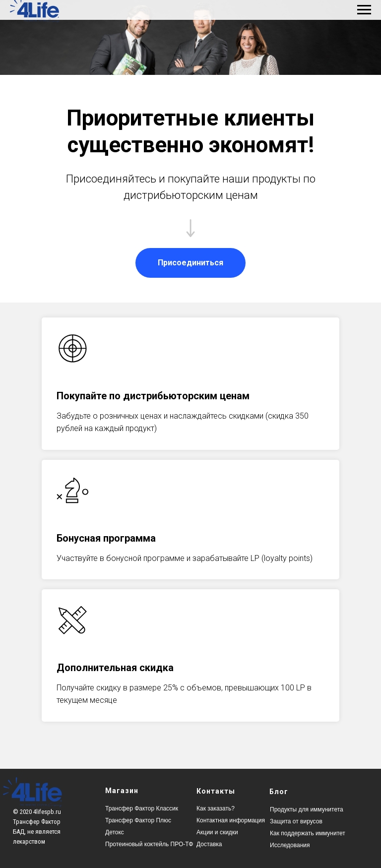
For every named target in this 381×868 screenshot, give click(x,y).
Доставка (209, 844)
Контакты (216, 791)
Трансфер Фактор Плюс (138, 820)
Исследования (290, 845)
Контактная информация (231, 820)
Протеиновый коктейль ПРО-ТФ (149, 844)
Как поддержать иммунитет (308, 833)
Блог (279, 792)
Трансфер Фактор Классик (142, 808)
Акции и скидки (217, 832)
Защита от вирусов (296, 821)
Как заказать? (216, 808)
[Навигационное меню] (364, 10)
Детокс (115, 832)
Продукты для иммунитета (307, 809)
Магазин (122, 791)
